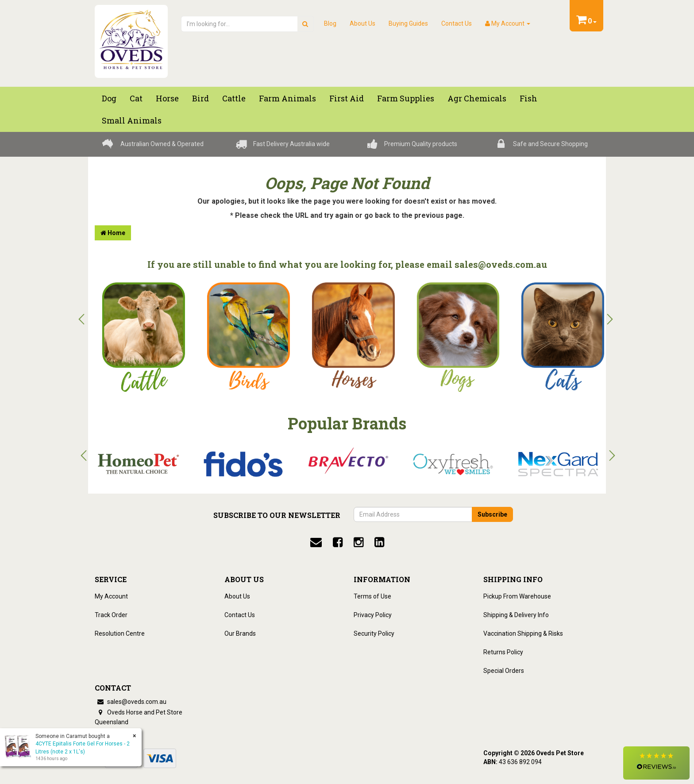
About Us (362, 23)
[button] (656, 763)
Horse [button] (167, 98)
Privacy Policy (373, 615)
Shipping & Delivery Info (516, 615)
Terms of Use (372, 596)
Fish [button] (528, 98)
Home (113, 233)
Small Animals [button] (132, 120)
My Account (111, 596)
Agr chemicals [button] (477, 98)
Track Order (111, 615)
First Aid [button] (347, 98)
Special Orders (504, 671)
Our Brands (240, 633)
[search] (305, 24)
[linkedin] (379, 542)
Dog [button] (109, 98)
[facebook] (338, 542)
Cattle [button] (234, 98)
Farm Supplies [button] (406, 98)
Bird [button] (200, 98)
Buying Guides (408, 23)
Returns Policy (503, 652)
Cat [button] (136, 98)
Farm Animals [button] (287, 98)
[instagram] (359, 542)
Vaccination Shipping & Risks (523, 633)
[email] (316, 542)
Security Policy (374, 633)
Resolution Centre (120, 633)
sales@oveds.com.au (131, 702)
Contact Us (457, 23)
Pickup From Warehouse (517, 596)
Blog (330, 23)
